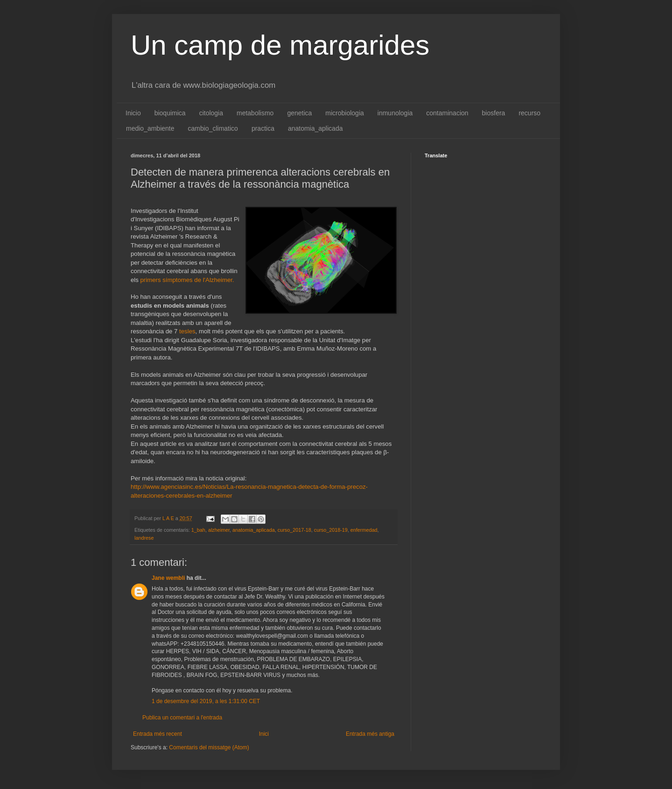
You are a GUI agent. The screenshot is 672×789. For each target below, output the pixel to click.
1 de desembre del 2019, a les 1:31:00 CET (206, 701)
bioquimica (170, 113)
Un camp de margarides (280, 45)
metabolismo (255, 113)
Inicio (133, 113)
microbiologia (344, 113)
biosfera (494, 113)
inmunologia (395, 113)
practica (263, 128)
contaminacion (447, 113)
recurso (529, 113)
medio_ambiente (150, 128)
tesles (187, 331)
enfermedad (364, 530)
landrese (144, 538)
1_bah (198, 530)
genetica (299, 113)
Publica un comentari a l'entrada (182, 718)
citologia (211, 113)
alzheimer (219, 530)
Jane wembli (168, 578)
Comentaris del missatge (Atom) (209, 747)
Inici (264, 734)
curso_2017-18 (294, 530)
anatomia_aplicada (315, 128)
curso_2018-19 (331, 530)
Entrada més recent (157, 734)
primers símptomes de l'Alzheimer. (187, 280)
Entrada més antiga (370, 734)
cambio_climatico (213, 128)
